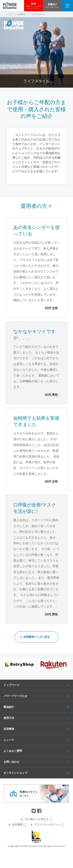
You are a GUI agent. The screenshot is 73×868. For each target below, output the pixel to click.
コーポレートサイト (36, 819)
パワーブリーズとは (38, 696)
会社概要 (17, 824)
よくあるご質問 (13, 751)
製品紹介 (38, 707)
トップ (9, 14)
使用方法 (9, 718)
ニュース (9, 740)
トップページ (11, 685)
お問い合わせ (11, 762)
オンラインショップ (15, 773)
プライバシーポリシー (47, 824)
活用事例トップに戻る (36, 637)
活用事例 (21, 14)
